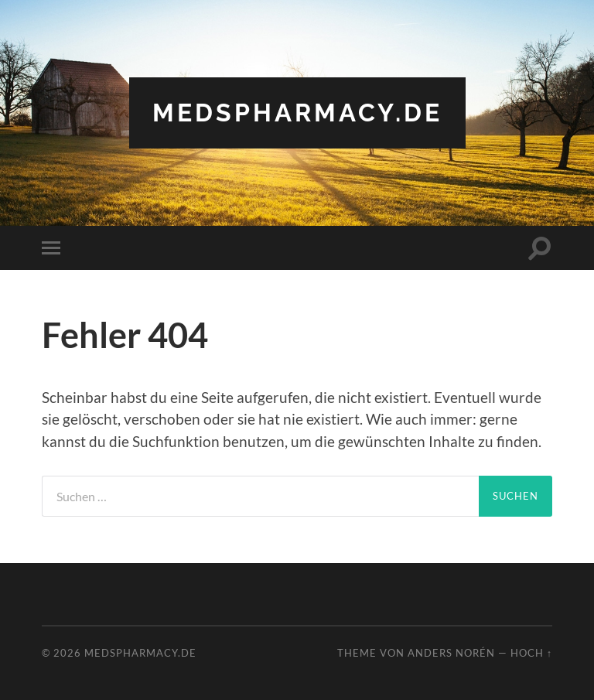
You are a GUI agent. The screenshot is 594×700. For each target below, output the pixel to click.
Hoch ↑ (531, 653)
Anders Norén (451, 653)
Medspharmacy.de (297, 113)
